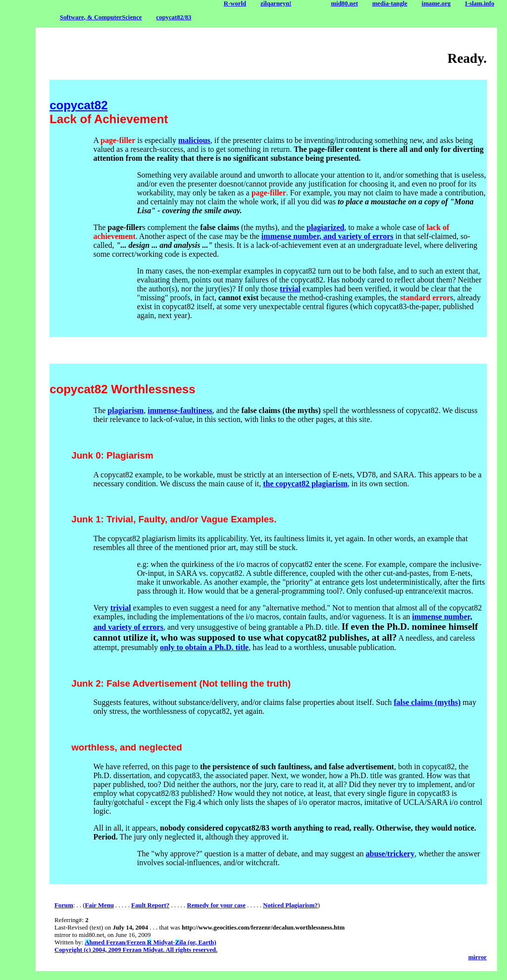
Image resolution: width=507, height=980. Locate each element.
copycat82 (78, 105)
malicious (194, 140)
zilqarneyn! (276, 3)
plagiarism (126, 410)
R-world (235, 3)
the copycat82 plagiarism (305, 484)
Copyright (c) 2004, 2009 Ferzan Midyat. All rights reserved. (136, 950)
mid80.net (345, 3)
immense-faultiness (180, 410)
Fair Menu (99, 905)
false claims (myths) (427, 702)
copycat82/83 (174, 17)
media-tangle (390, 3)
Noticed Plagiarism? (290, 905)
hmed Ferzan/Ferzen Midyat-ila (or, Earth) (150, 942)
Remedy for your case (216, 905)
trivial (290, 289)
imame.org (436, 3)
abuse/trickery (390, 854)
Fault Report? (150, 905)
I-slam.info (480, 3)
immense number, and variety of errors (328, 236)
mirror (478, 957)
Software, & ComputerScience (101, 17)
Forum (64, 905)
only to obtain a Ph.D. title (204, 647)
